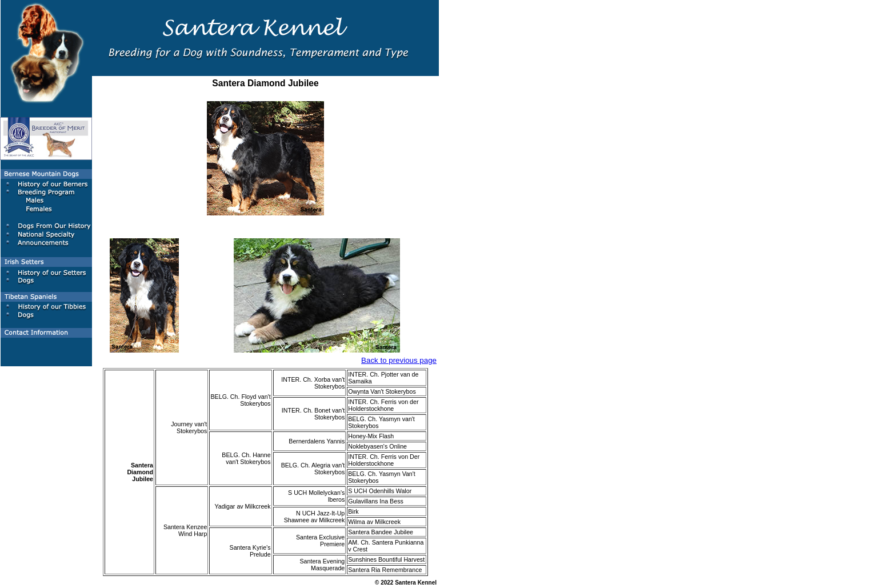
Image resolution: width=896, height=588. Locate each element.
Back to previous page (399, 360)
